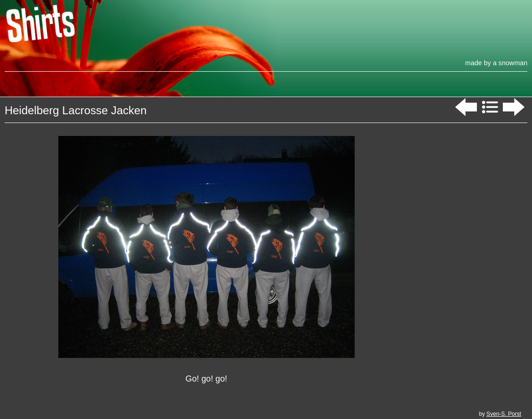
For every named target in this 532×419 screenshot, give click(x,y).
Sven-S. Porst (504, 414)
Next (515, 107)
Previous (465, 107)
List (490, 107)
